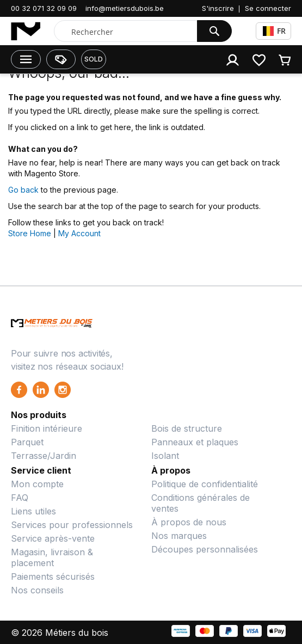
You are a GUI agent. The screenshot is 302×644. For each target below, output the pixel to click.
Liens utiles (33, 511)
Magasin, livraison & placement (52, 557)
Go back (23, 190)
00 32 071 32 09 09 (44, 8)
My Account (79, 233)
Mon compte (37, 484)
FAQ (20, 498)
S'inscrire (218, 8)
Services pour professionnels (72, 525)
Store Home (30, 233)
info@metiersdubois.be (125, 8)
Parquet (27, 442)
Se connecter (268, 8)
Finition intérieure (47, 428)
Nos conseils (37, 590)
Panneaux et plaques (195, 442)
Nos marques (179, 536)
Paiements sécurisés (53, 576)
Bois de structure (187, 428)
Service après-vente (53, 538)
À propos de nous (189, 522)
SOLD (94, 59)
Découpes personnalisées (205, 549)
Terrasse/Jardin (44, 456)
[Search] (214, 31)
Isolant (165, 456)
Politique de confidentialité (205, 484)
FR (274, 31)
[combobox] (128, 32)
